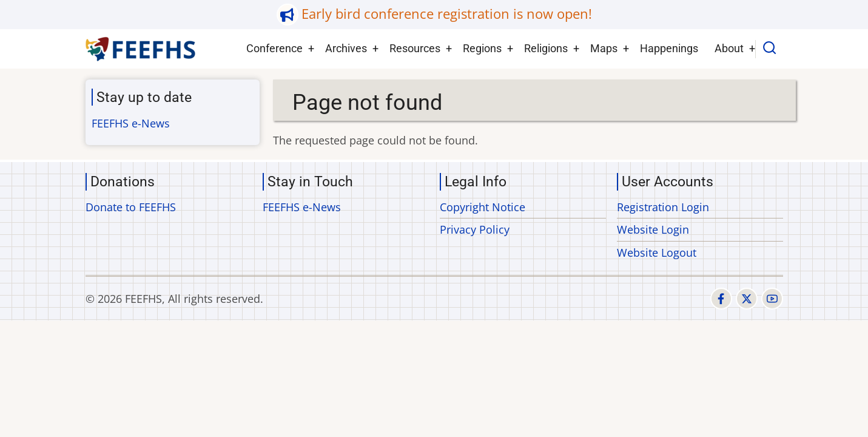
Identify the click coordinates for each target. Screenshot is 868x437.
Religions (546, 48)
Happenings (669, 48)
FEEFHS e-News (131, 123)
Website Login (653, 229)
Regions (482, 48)
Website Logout (657, 252)
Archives (346, 48)
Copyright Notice (483, 207)
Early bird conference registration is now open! (447, 14)
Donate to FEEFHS (131, 207)
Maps (604, 48)
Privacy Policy (475, 229)
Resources (415, 48)
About (729, 48)
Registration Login (663, 207)
